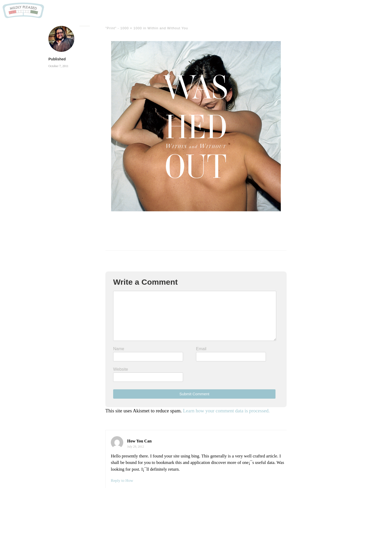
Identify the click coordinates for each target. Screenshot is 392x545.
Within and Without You (168, 28)
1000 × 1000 (131, 28)
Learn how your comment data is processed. (226, 411)
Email (201, 349)
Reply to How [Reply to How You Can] (122, 480)
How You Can (139, 441)
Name (119, 349)
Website (121, 369)
